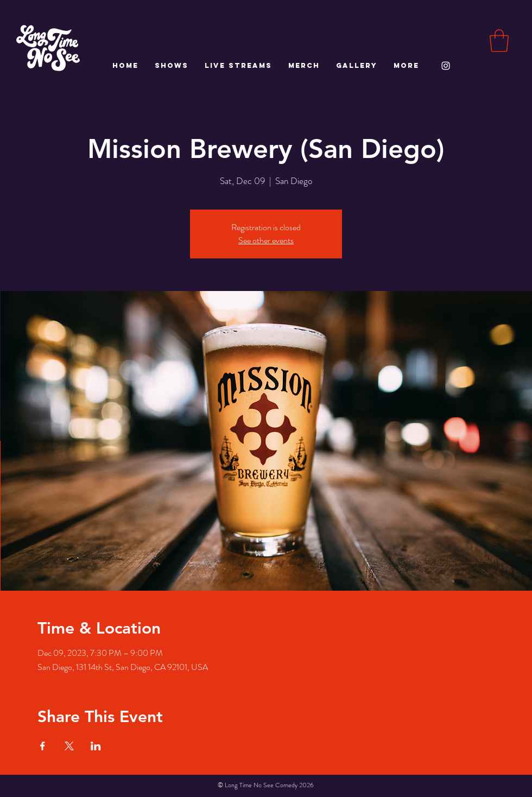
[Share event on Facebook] (43, 746)
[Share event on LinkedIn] (96, 746)
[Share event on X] (69, 746)
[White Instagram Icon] (446, 66)
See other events (266, 240)
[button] (499, 41)
